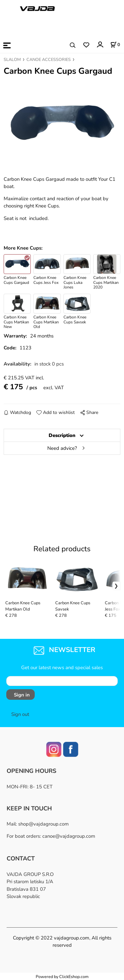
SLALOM (12, 60)
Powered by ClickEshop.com (62, 977)
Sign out (20, 714)
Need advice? (62, 448)
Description (62, 435)
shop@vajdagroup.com (43, 824)
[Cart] (115, 45)
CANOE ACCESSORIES (49, 60)
